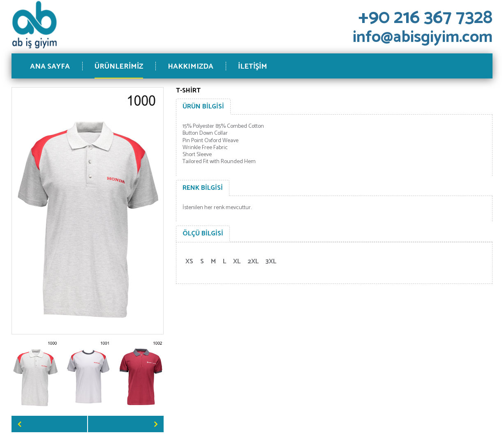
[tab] (203, 107)
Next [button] (126, 424)
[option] (35, 375)
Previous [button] (49, 424)
